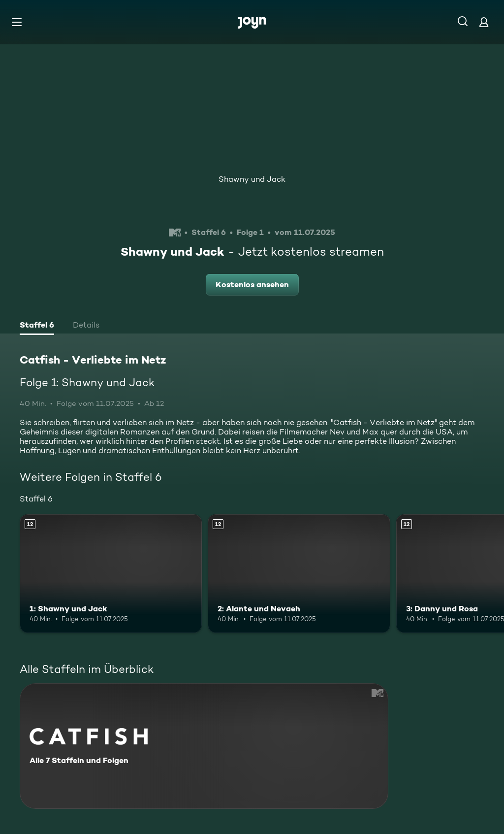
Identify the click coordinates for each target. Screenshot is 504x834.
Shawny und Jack (252, 179)
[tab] (37, 326)
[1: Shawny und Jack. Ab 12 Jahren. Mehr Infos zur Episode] (111, 574)
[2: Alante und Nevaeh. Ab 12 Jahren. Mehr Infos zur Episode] (299, 574)
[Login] (484, 22)
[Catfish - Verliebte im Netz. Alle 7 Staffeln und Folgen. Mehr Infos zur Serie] (204, 746)
